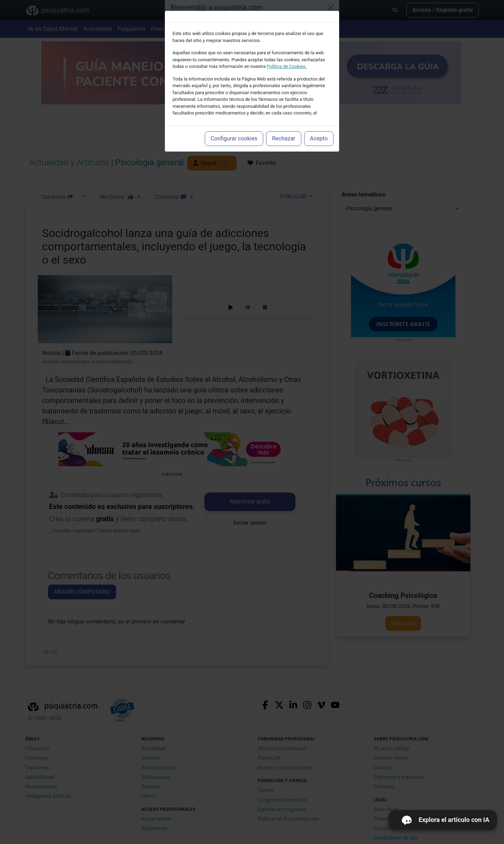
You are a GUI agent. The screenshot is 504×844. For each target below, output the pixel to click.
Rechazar (283, 138)
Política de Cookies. (287, 66)
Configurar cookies (234, 138)
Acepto (319, 138)
